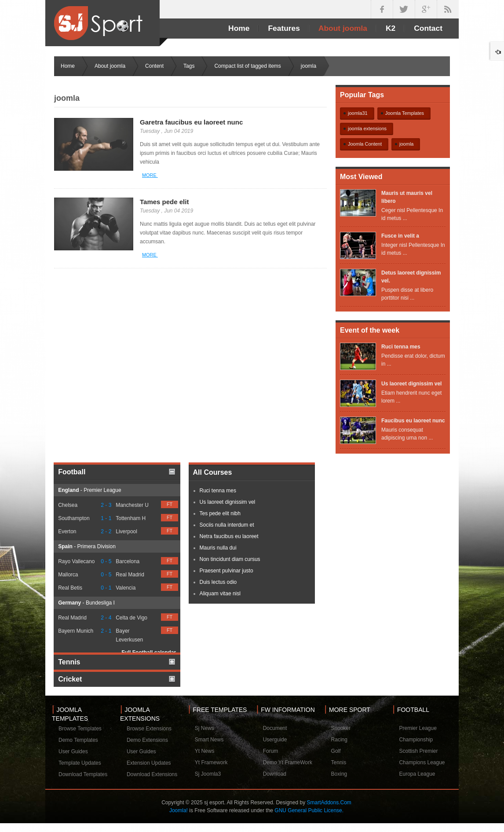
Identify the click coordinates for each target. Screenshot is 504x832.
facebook (382, 9)
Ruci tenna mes (401, 347)
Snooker (341, 728)
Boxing (339, 774)
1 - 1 (106, 518)
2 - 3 (106, 505)
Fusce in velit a (400, 236)
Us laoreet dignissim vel (411, 384)
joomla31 (358, 113)
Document (275, 728)
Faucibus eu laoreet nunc (413, 421)
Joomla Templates (405, 113)
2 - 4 (106, 618)
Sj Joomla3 (208, 774)
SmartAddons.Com (329, 803)
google (426, 9)
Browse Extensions (149, 729)
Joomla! (179, 810)
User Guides (73, 751)
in (448, 9)
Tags (189, 66)
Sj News (205, 728)
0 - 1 (106, 588)
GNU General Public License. (309, 810)
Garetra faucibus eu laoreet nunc (191, 122)
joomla (406, 144)
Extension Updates (149, 763)
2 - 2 (106, 531)
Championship (416, 740)
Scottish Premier (418, 751)
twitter (404, 9)
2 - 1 (106, 631)
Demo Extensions (147, 740)
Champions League (422, 762)
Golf (336, 751)
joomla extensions (367, 128)
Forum (271, 751)
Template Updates (80, 763)
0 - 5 (106, 561)
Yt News (205, 751)
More (150, 175)
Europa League (417, 774)
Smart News (209, 740)
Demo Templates (78, 740)
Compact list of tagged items (247, 66)
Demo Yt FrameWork (288, 762)
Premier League (418, 728)
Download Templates (83, 774)
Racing (339, 740)
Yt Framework (211, 762)
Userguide (275, 740)
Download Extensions (152, 774)
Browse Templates (80, 729)
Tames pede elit (164, 202)
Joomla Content (365, 144)
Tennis (339, 762)
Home (68, 66)
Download (275, 774)
